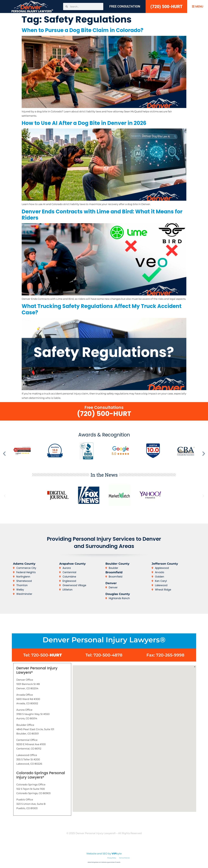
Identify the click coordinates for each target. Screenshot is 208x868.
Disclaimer (75, 844)
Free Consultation (125, 6)
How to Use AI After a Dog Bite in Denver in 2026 (84, 123)
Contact (111, 824)
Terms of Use (116, 844)
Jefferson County (165, 564)
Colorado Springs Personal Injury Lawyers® (41, 775)
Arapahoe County (72, 564)
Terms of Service (124, 858)
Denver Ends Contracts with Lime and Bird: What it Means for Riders (102, 215)
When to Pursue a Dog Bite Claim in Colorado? (83, 30)
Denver (111, 583)
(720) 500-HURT (166, 7)
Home (96, 824)
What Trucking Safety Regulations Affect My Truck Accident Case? (102, 309)
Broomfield (114, 572)
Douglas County (118, 594)
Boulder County (117, 564)
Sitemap (134, 844)
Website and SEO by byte (104, 854)
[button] (4, 454)
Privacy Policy (95, 844)
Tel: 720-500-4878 (104, 655)
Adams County (24, 564)
